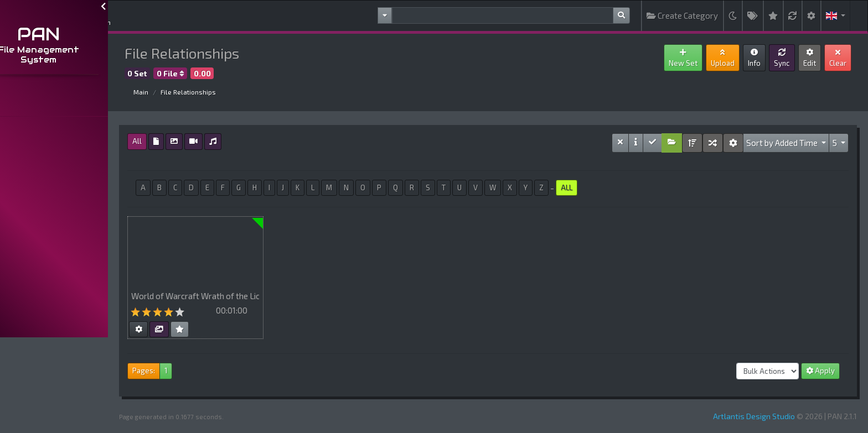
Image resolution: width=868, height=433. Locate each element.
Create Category (682, 15)
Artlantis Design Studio (754, 416)
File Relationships (219, 92)
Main (171, 92)
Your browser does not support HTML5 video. (226, 251)
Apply (820, 371)
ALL (597, 187)
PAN (69, 34)
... (12, 103)
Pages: (174, 371)
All (167, 141)
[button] (836, 16)
